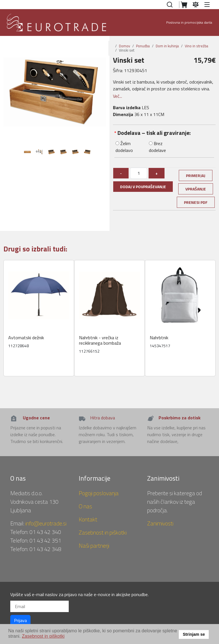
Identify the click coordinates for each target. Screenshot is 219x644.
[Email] (39, 606)
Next (103, 153)
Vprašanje (196, 189)
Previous (11, 153)
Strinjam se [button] (194, 634)
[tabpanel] (27, 153)
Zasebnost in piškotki (103, 532)
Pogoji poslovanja (99, 493)
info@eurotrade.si (46, 523)
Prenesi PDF (196, 202)
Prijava (20, 620)
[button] (208, 5)
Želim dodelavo (124, 147)
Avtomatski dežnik (26, 338)
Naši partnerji (94, 546)
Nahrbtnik (159, 338)
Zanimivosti (160, 523)
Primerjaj (196, 175)
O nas (85, 506)
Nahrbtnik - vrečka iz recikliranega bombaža (100, 340)
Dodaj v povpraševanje (143, 187)
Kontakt (88, 519)
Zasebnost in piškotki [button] (43, 636)
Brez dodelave (157, 147)
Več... (117, 96)
